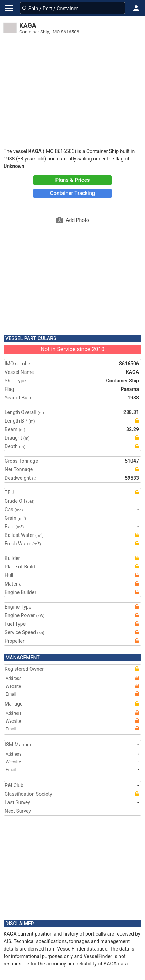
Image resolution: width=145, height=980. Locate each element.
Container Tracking (73, 193)
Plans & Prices (73, 180)
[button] (136, 8)
